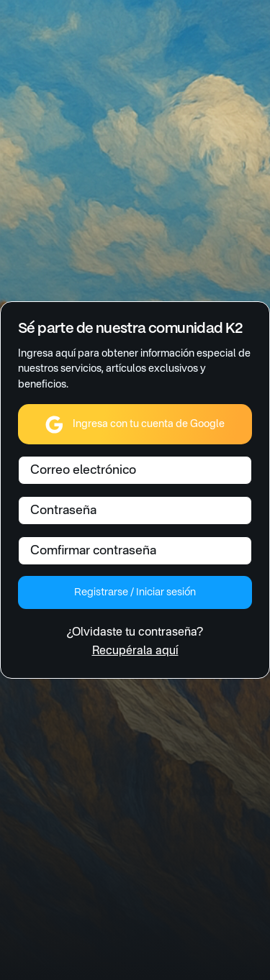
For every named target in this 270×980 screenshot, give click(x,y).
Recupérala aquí (135, 651)
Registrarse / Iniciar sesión (135, 592)
